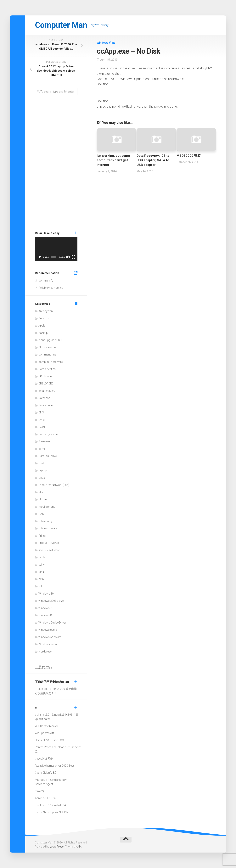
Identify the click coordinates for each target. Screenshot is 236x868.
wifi (40, 586)
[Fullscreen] (73, 257)
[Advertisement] (56, 163)
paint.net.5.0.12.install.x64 (50, 715)
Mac (41, 492)
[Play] (40, 257)
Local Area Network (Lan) (54, 485)
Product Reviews (49, 543)
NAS (41, 514)
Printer (42, 536)
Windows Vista (106, 43)
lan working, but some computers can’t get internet (113, 160)
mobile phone (47, 507)
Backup (43, 333)
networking (45, 521)
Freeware (44, 441)
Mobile (42, 499)
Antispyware (46, 311)
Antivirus (44, 318)
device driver (46, 405)
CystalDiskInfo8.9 (46, 773)
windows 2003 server (51, 601)
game (42, 449)
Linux (42, 478)
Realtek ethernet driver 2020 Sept (54, 766)
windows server (48, 630)
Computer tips (47, 369)
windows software (50, 637)
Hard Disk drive (48, 456)
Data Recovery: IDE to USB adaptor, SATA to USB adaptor (153, 160)
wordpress (45, 652)
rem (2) (39, 791)
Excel (42, 427)
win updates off (44, 733)
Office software (48, 528)
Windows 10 (46, 594)
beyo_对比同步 (44, 759)
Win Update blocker (47, 726)
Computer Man (61, 25)
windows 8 (45, 615)
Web (41, 579)
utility (42, 565)
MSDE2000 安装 (189, 156)
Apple (42, 326)
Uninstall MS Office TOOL (50, 740)
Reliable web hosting (51, 288)
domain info (46, 281)
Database (44, 398)
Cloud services (47, 347)
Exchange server (48, 434)
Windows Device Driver (52, 623)
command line (47, 355)
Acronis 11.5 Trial (46, 798)
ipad (41, 463)
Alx (79, 847)
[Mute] (68, 257)
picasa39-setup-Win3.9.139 (52, 812)
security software (49, 550)
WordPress (57, 847)
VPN (41, 572)
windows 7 (45, 608)
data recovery (47, 391)
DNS (41, 412)
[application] (56, 249)
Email (42, 420)
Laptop (43, 470)
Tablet (42, 557)
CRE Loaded (46, 376)
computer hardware (51, 362)
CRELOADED (46, 384)
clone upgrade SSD (50, 340)
